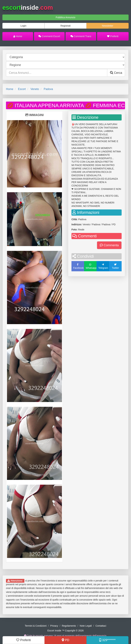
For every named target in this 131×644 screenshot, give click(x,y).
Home (18, 36)
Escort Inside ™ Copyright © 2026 (65, 631)
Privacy (54, 626)
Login (23, 26)
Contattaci (101, 626)
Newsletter (108, 26)
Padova (48, 89)
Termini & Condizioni (36, 626)
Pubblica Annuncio (65, 17)
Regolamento (69, 626)
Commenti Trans (81, 36)
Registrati (65, 26)
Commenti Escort (49, 36)
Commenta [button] (109, 245)
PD (65, 640)
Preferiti (113, 36)
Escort (22, 89)
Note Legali (86, 626)
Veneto (35, 89)
